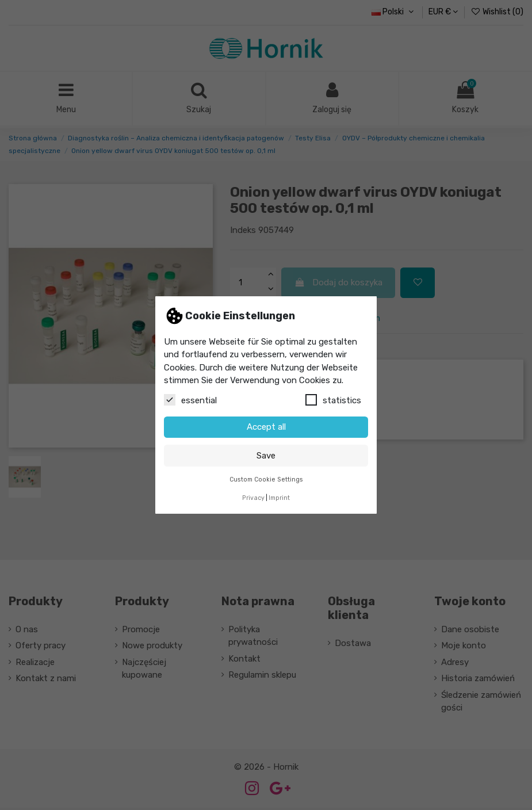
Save (266, 456)
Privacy (253, 498)
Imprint (279, 498)
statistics (333, 400)
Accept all (266, 427)
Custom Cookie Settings (266, 479)
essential (190, 400)
